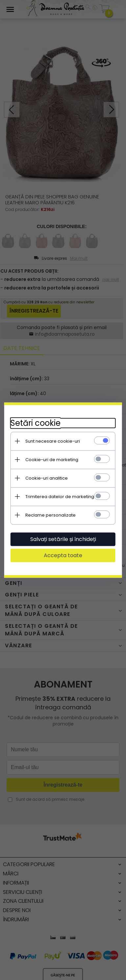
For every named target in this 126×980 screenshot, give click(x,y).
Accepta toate (63, 555)
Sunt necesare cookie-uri (53, 441)
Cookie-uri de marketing (52, 460)
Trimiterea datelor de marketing (60, 497)
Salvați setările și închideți (63, 539)
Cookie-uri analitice (47, 478)
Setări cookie (36, 423)
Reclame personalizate (50, 515)
